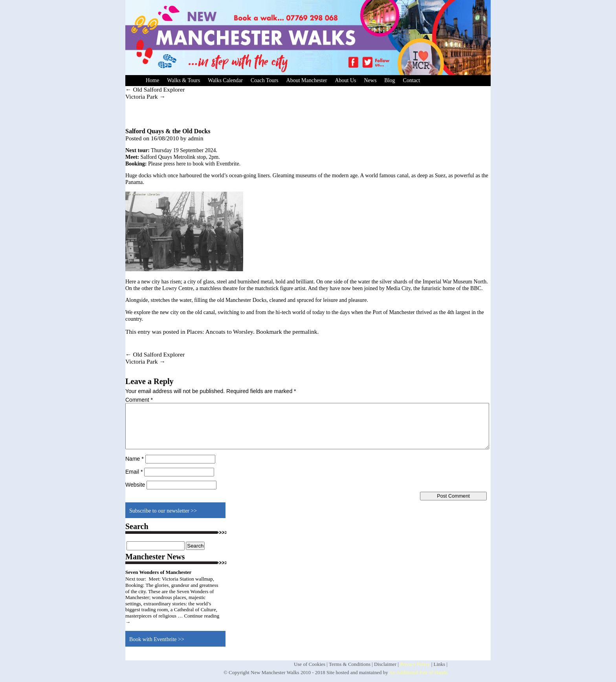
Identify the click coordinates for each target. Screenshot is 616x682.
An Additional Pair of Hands (418, 672)
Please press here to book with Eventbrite (194, 164)
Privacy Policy (415, 664)
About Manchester (307, 80)
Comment (139, 400)
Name (135, 459)
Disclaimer (385, 664)
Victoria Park (145, 97)
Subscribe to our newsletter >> (163, 511)
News (370, 80)
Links (440, 664)
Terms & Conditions (350, 664)
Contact (412, 80)
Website (135, 485)
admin (195, 138)
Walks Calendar (225, 80)
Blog (390, 80)
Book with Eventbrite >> (157, 639)
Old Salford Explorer (155, 89)
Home (152, 80)
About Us (345, 80)
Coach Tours (265, 80)
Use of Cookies (310, 664)
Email (134, 472)
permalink (305, 332)
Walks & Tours (183, 80)
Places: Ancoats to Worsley (220, 332)
